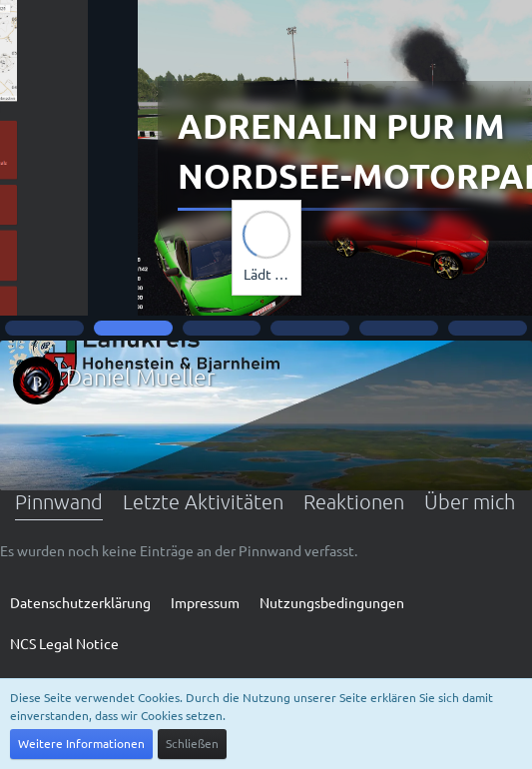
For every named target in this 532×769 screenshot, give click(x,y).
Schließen (192, 743)
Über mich (470, 501)
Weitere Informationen (81, 743)
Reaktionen (354, 501)
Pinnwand (59, 501)
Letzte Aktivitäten (203, 501)
